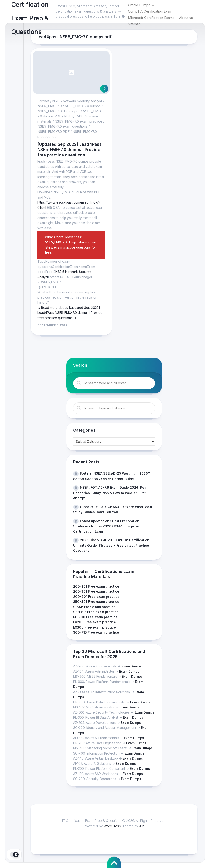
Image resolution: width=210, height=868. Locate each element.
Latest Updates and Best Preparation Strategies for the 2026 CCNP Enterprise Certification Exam (106, 526)
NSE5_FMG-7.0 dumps (83, 106)
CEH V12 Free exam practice (96, 612)
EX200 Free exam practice (95, 622)
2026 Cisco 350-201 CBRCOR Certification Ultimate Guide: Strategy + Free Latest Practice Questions (111, 545)
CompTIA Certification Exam (150, 11)
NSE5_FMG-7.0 (50, 106)
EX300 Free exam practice (95, 627)
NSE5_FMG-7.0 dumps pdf (59, 111)
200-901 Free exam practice (96, 597)
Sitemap (134, 24)
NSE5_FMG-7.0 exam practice (78, 121)
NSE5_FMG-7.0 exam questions (62, 126)
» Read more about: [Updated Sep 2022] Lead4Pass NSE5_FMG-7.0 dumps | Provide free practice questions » (70, 313)
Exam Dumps (131, 666)
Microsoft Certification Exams (151, 18)
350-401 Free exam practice (96, 602)
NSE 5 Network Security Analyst (77, 101)
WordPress (112, 826)
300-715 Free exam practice (96, 632)
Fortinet (43, 101)
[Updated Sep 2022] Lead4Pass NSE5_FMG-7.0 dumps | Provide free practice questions (70, 150)
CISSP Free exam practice (94, 607)
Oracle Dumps (139, 5)
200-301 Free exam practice (96, 591)
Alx (141, 826)
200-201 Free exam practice (96, 586)
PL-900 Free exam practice (95, 617)
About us (186, 18)
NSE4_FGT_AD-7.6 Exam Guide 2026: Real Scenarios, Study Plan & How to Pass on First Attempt (110, 493)
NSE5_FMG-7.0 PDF (54, 132)
